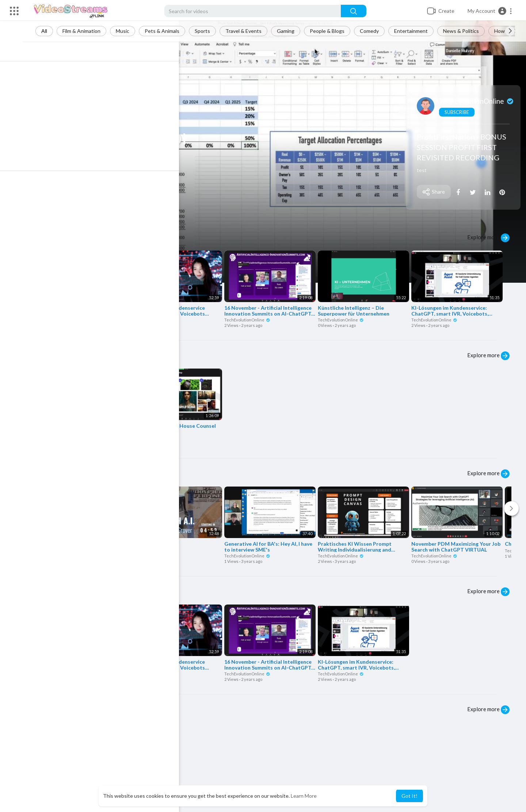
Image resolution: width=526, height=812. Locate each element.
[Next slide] (510, 31)
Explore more (488, 238)
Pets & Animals (169, 31)
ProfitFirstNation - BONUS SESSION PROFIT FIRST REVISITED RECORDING (463, 147)
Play (53, 203)
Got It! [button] (409, 796)
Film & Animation (88, 31)
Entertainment (418, 31)
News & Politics (468, 31)
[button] (490, 11)
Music (129, 31)
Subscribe (458, 112)
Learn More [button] (304, 796)
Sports (209, 31)
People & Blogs (334, 31)
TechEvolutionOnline (478, 101)
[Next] (511, 508)
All (51, 31)
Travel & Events (250, 31)
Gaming (292, 31)
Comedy (376, 31)
